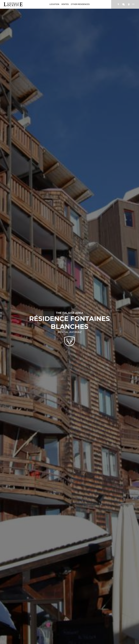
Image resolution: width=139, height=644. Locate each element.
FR (133, 4)
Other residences (80, 4)
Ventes (65, 4)
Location (54, 4)
